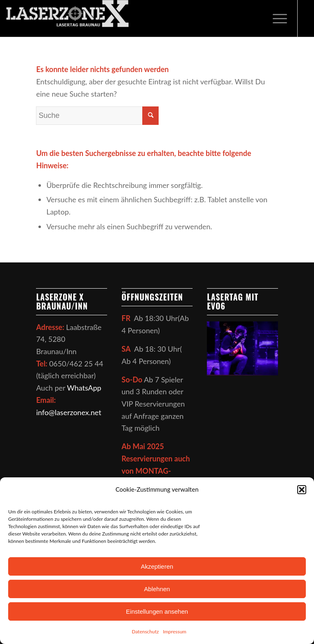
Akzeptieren (157, 566)
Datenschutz (145, 632)
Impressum (174, 632)
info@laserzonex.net (68, 412)
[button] (302, 490)
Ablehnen (157, 589)
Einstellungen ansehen (157, 611)
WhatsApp (84, 388)
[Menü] (276, 18)
